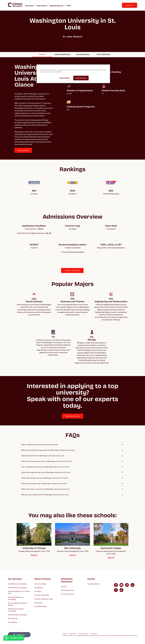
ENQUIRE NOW (130, 5)
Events (69, 5)
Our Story (38, 591)
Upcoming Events (94, 584)
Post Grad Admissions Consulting (16, 598)
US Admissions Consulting (17, 584)
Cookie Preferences (83, 634)
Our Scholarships (40, 606)
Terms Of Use (73, 634)
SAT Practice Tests (67, 590)
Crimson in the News (42, 595)
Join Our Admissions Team (44, 599)
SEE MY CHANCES (23, 150)
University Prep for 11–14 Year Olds (19, 592)
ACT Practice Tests (68, 594)
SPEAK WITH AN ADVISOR (73, 416)
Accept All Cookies (81, 78)
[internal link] (130, 5)
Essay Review (13, 622)
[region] (73, 74)
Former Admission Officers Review (18, 604)
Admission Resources (56, 6)
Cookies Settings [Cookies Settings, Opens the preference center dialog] (64, 78)
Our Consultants (40, 584)
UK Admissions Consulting (17, 587)
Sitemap (65, 634)
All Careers (38, 603)
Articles (64, 586)
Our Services (29, 6)
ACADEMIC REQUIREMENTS (72, 270)
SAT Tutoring (12, 618)
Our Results (39, 587)
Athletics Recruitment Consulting (16, 610)
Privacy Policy (94, 634)
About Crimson (41, 6)
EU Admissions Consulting (17, 615)
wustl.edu (72, 43)
